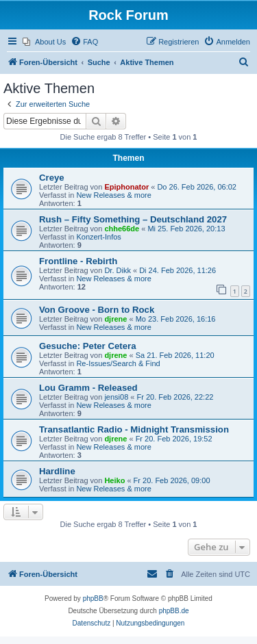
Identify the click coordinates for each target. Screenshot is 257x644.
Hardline (57, 471)
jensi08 (116, 397)
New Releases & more (113, 195)
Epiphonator (126, 187)
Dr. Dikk (118, 270)
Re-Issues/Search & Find (118, 363)
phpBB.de (174, 611)
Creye (52, 178)
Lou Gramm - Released (88, 388)
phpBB (93, 598)
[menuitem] (44, 42)
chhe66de (122, 229)
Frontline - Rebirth (78, 261)
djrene (115, 319)
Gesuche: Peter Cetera (87, 346)
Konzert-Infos (98, 237)
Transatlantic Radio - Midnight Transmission (134, 429)
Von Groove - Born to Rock (97, 310)
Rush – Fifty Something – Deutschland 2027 (133, 219)
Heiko (114, 480)
